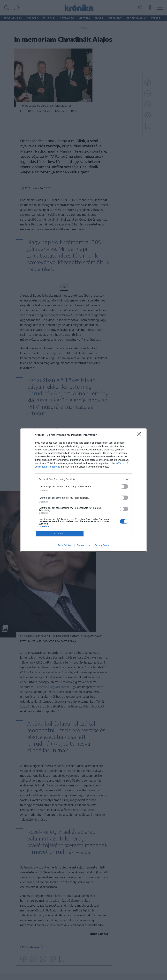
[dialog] (83, 490)
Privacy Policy (102, 545)
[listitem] (83, 479)
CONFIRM (60, 534)
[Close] (140, 435)
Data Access (83, 545)
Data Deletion (65, 545)
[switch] (124, 487)
